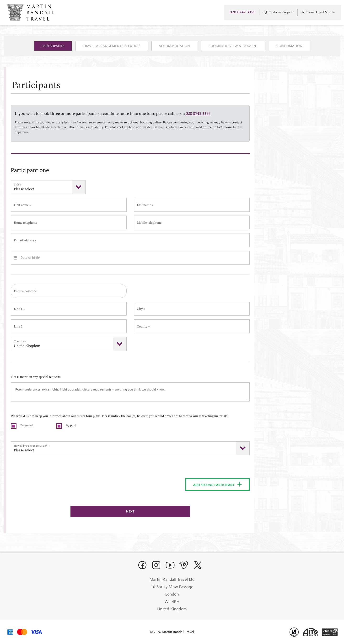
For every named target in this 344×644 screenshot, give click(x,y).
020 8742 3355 (243, 12)
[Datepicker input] (130, 258)
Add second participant (218, 485)
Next (130, 511)
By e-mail (27, 425)
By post (71, 425)
